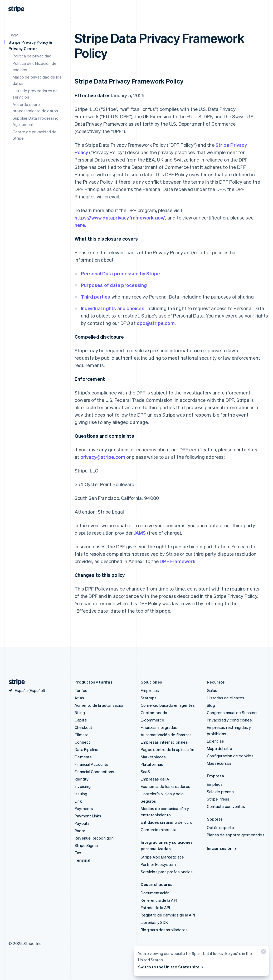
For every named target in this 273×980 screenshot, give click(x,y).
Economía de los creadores (165, 786)
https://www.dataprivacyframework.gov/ (120, 218)
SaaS (145, 772)
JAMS (140, 533)
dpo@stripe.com (156, 323)
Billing (80, 713)
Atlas (79, 698)
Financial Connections (94, 772)
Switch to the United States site (171, 967)
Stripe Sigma (86, 845)
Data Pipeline (87, 749)
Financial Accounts (92, 764)
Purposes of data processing (114, 285)
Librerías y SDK (154, 922)
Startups (149, 698)
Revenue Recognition (94, 838)
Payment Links (88, 816)
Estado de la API (155, 908)
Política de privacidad (32, 56)
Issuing (81, 794)
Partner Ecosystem (158, 864)
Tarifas (81, 690)
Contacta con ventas (226, 806)
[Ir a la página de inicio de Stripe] (15, 682)
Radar (80, 831)
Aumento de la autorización (99, 705)
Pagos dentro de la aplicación (167, 749)
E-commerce (152, 720)
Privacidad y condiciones (229, 720)
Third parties (96, 297)
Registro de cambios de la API (168, 915)
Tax (78, 853)
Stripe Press (218, 799)
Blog (211, 705)
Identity (82, 779)
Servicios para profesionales (167, 872)
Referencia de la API (159, 900)
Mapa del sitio (220, 748)
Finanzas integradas (159, 727)
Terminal (82, 860)
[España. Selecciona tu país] (27, 690)
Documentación (155, 893)
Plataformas (152, 764)
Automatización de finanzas (166, 735)
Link (78, 801)
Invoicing (83, 786)
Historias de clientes (226, 698)
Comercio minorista (159, 830)
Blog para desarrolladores (164, 930)
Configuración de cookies (230, 756)
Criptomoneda (154, 713)
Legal (14, 35)
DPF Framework (177, 561)
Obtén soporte (221, 827)
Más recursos (219, 763)
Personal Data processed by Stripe (121, 273)
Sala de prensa (220, 792)
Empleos (215, 784)
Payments (84, 808)
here (80, 225)
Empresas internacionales (164, 742)
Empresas (150, 690)
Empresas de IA (155, 779)
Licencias (215, 741)
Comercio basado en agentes (168, 705)
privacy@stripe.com (103, 457)
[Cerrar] (263, 952)
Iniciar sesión (222, 848)
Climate (82, 735)
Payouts (82, 823)
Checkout (84, 727)
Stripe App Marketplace (162, 857)
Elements (83, 757)
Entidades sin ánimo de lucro (167, 822)
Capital (81, 720)
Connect (82, 742)
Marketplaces (153, 757)
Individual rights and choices (113, 308)
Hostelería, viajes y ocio (162, 794)
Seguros (148, 801)
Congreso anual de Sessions (233, 713)
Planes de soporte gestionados (236, 835)
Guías (212, 690)
